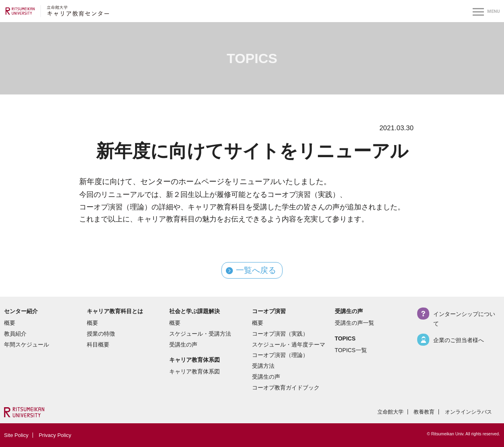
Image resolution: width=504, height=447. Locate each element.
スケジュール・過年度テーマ (289, 344)
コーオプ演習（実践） (280, 334)
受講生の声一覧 (354, 323)
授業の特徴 (101, 334)
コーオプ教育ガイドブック (286, 388)
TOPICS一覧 (351, 350)
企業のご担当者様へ (459, 340)
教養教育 (424, 412)
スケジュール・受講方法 (200, 334)
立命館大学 (390, 412)
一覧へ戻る (256, 271)
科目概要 (98, 344)
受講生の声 (183, 344)
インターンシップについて (464, 319)
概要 (10, 323)
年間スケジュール (27, 344)
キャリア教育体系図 (195, 371)
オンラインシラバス (468, 412)
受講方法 (263, 366)
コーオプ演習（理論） (280, 355)
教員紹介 (15, 334)
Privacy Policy (55, 435)
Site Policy (16, 435)
